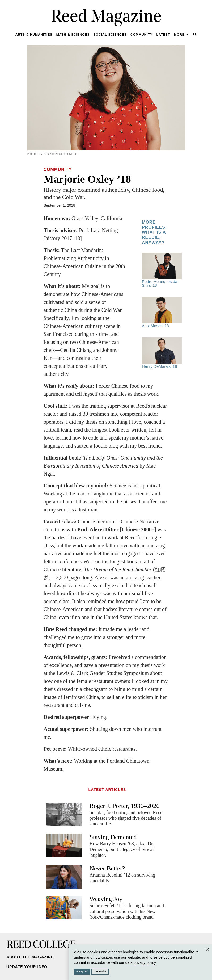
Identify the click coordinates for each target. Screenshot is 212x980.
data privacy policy (141, 962)
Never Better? (107, 868)
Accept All (82, 971)
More (182, 35)
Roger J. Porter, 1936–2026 (125, 806)
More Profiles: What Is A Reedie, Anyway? (154, 232)
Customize (100, 971)
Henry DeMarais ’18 (162, 353)
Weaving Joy (106, 899)
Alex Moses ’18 (162, 312)
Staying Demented (113, 837)
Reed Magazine (106, 17)
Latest (163, 35)
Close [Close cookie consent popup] (207, 955)
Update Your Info (27, 967)
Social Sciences (110, 35)
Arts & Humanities (34, 35)
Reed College (41, 944)
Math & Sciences (73, 35)
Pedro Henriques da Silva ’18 (162, 270)
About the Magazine (30, 957)
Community (141, 35)
